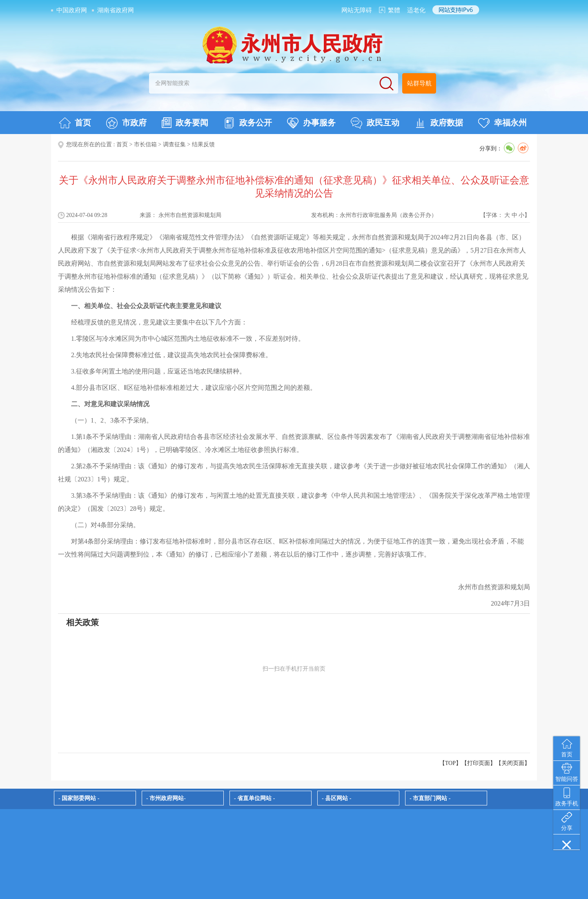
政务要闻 (185, 123)
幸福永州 (502, 123)
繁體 (394, 10)
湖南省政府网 (116, 10)
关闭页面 (513, 763)
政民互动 (375, 123)
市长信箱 (145, 144)
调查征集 (174, 144)
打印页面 (479, 763)
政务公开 (248, 123)
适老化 (416, 10)
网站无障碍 (357, 10)
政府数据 (439, 123)
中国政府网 (72, 10)
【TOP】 (450, 763)
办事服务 (311, 123)
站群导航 (419, 83)
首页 (75, 123)
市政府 (126, 123)
